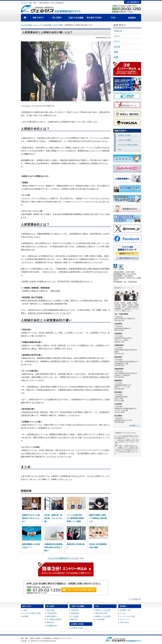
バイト (117, 36)
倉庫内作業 (75, 613)
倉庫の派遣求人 (52, 616)
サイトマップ (124, 619)
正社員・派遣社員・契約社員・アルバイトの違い (53, 518)
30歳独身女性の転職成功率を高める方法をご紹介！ (53, 547)
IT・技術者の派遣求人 (54, 619)
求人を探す (57, 18)
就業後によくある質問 (103, 616)
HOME (25, 18)
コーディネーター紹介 (127, 616)
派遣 (116, 52)
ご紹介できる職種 (76, 18)
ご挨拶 (25, 610)
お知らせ (118, 31)
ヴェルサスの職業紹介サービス (62, 558)
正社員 (117, 46)
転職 (116, 57)
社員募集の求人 (52, 626)
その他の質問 (100, 619)
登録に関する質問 (101, 613)
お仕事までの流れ (94, 18)
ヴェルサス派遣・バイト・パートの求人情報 (36, 25)
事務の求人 (50, 622)
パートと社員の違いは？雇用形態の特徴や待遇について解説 (76, 518)
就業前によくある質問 (103, 610)
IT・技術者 (75, 616)
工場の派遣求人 (52, 613)
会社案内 (132, 18)
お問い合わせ (124, 622)
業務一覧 (74, 619)
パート (117, 41)
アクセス (123, 613)
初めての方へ (38, 18)
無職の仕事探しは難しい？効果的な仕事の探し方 (98, 518)
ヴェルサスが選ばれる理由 (128, 145)
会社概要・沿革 (125, 610)
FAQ (113, 18)
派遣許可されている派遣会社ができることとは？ (31, 518)
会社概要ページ (135, 425)
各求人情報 (50, 610)
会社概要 (25, 616)
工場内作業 (75, 610)
